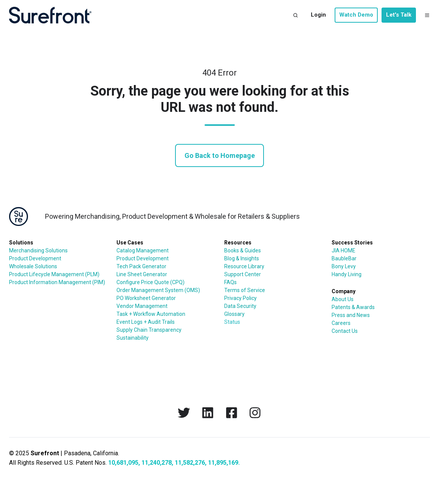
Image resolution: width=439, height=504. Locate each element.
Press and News (351, 315)
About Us (343, 299)
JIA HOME (344, 250)
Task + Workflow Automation (151, 314)
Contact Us (345, 331)
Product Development (35, 258)
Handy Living (347, 274)
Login (318, 15)
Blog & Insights (242, 258)
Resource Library (244, 266)
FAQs (230, 282)
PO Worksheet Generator (146, 298)
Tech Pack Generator (141, 266)
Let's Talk (399, 15)
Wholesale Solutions (33, 266)
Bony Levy (344, 266)
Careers (341, 323)
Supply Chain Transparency (149, 330)
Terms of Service (245, 290)
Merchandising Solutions (38, 250)
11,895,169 (223, 463)
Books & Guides (243, 250)
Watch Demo (356, 15)
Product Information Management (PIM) (57, 282)
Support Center (243, 274)
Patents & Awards (353, 307)
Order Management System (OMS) (158, 290)
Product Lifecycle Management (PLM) (54, 274)
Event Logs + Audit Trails (146, 322)
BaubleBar (344, 258)
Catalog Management (143, 250)
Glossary (234, 314)
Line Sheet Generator (142, 274)
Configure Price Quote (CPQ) (150, 282)
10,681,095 (123, 463)
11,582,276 (190, 463)
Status (232, 322)
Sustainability (133, 338)
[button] (296, 15)
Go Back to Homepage (220, 155)
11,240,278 (157, 463)
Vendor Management (142, 306)
